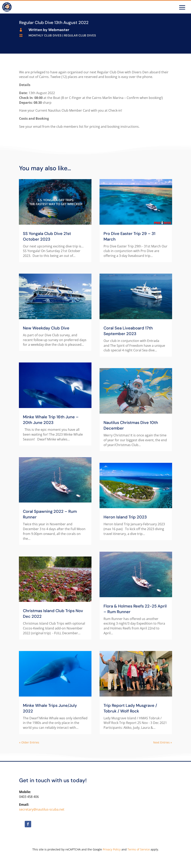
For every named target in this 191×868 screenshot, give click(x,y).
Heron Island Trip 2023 (125, 517)
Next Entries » (163, 742)
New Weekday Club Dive (46, 328)
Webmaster (59, 30)
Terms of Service (139, 849)
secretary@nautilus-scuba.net (42, 809)
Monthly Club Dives (45, 35)
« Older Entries (29, 742)
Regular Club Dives (80, 35)
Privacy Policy (112, 849)
